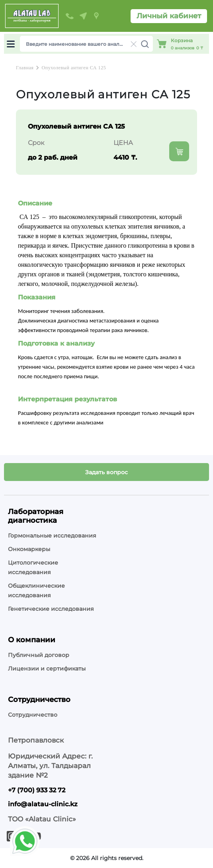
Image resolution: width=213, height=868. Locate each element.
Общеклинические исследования (36, 590)
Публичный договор (39, 655)
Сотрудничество (33, 715)
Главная (25, 68)
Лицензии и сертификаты (47, 669)
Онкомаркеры (29, 549)
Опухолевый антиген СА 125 (74, 68)
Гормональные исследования (52, 536)
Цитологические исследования (33, 567)
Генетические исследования (51, 609)
